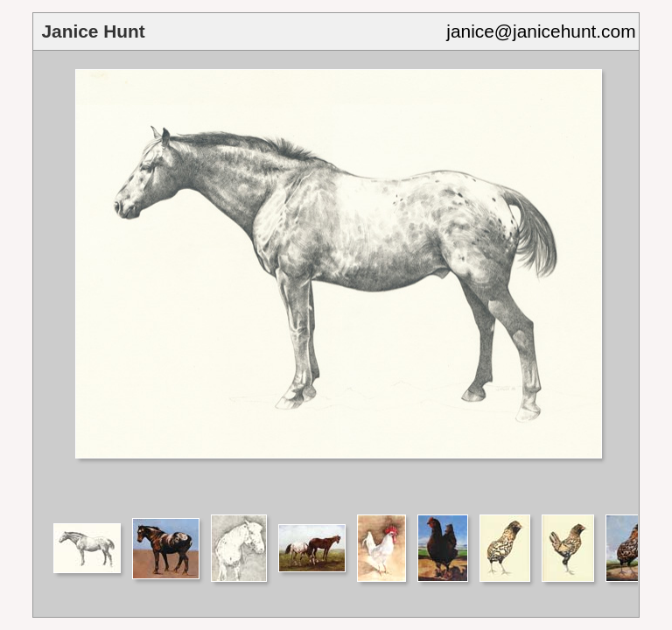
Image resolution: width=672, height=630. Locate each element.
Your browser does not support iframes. (336, 281)
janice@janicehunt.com (541, 31)
